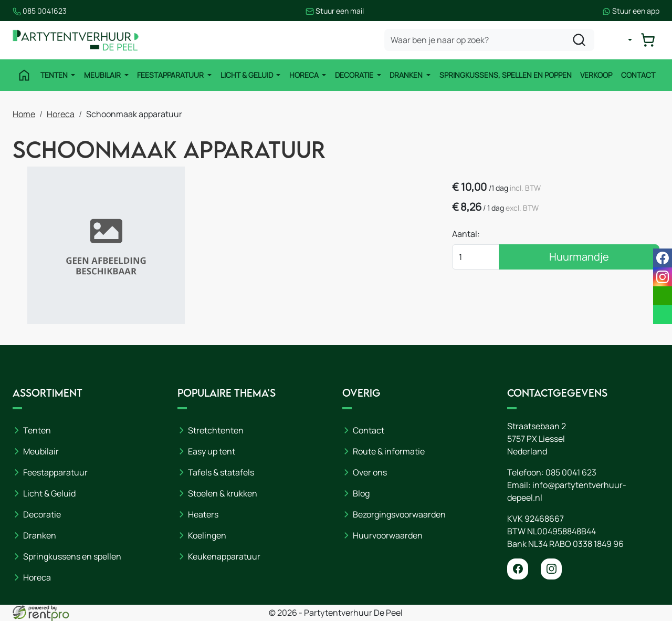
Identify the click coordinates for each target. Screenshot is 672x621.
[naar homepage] (76, 40)
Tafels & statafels (221, 472)
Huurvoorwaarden (388, 535)
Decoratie (355, 75)
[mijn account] (622, 40)
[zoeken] (579, 40)
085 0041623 (40, 11)
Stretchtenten (216, 430)
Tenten (55, 75)
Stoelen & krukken (223, 493)
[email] (663, 296)
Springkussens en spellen (72, 556)
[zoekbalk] (489, 40)
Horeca (305, 75)
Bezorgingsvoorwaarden (399, 514)
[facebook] (518, 569)
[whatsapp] (663, 315)
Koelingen (207, 535)
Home (24, 114)
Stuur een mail (335, 11)
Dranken (407, 75)
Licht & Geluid (248, 75)
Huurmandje (579, 257)
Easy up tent (212, 451)
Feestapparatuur (171, 75)
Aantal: (466, 234)
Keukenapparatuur (224, 556)
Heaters (203, 514)
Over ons (370, 472)
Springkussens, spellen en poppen (506, 75)
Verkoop (596, 75)
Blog (361, 493)
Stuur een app (631, 11)
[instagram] (551, 569)
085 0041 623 (571, 472)
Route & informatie (389, 451)
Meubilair (103, 75)
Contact (638, 75)
